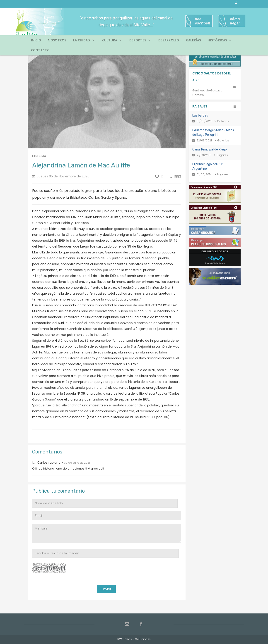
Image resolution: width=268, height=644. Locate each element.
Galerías (193, 40)
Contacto (40, 50)
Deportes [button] (140, 40)
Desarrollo (169, 40)
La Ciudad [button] (84, 40)
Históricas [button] (220, 40)
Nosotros (57, 40)
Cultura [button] (112, 40)
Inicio (36, 40)
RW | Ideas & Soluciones (134, 639)
